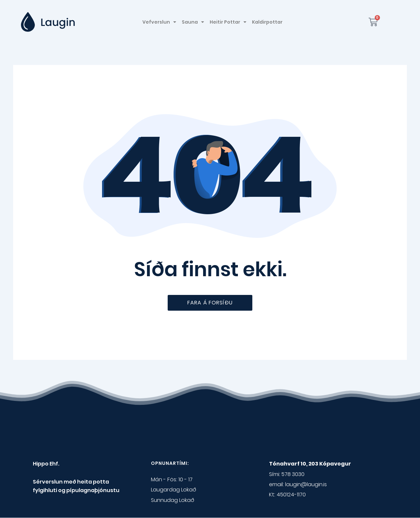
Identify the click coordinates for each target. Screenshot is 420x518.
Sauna (193, 22)
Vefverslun (159, 22)
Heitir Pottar (228, 22)
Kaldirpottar (267, 22)
